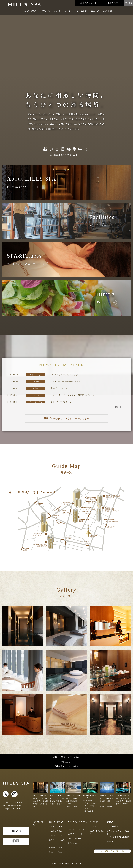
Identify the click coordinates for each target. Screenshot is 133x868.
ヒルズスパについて (29, 11)
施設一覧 (46, 11)
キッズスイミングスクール (112, 852)
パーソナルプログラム (76, 830)
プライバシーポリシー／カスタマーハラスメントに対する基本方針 (118, 835)
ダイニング (82, 11)
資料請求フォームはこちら (66, 767)
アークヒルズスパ (55, 836)
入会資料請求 (112, 3)
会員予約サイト (87, 3)
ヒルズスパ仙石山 (55, 832)
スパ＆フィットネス (63, 11)
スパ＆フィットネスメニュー (77, 824)
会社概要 (110, 822)
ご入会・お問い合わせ (97, 833)
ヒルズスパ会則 (112, 827)
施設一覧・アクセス (56, 822)
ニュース (95, 11)
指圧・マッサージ (74, 839)
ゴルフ (70, 848)
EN (131, 3)
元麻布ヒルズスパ (55, 848)
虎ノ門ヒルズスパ (55, 827)
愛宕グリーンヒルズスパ (57, 842)
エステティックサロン (76, 834)
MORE (118, 407)
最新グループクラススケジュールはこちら (66, 419)
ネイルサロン (73, 844)
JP (126, 3)
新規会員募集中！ (66, 152)
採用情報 (110, 842)
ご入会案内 (108, 11)
